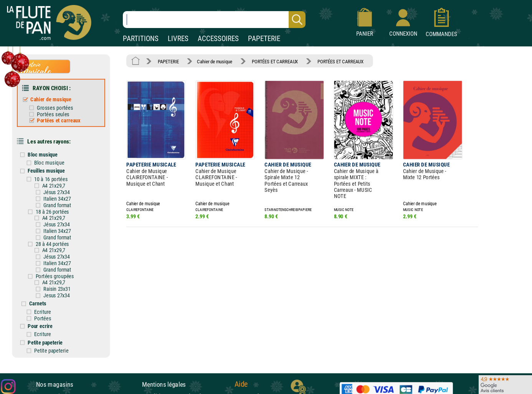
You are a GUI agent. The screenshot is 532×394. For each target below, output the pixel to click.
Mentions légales (164, 384)
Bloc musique (42, 154)
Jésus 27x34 (57, 192)
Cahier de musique (51, 100)
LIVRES (178, 39)
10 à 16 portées (51, 179)
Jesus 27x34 (57, 295)
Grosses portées (55, 108)
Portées (43, 318)
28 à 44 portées (53, 244)
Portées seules (53, 114)
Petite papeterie (45, 342)
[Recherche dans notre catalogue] (214, 20)
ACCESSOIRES (218, 39)
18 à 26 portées (53, 212)
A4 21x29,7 (54, 186)
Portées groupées (55, 276)
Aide (241, 384)
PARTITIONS (141, 39)
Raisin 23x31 (57, 289)
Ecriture (42, 312)
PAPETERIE (264, 39)
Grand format (57, 205)
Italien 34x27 (57, 199)
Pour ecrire (40, 326)
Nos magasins (55, 384)
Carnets (38, 304)
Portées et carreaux (59, 120)
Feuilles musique (46, 171)
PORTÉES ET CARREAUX (275, 61)
